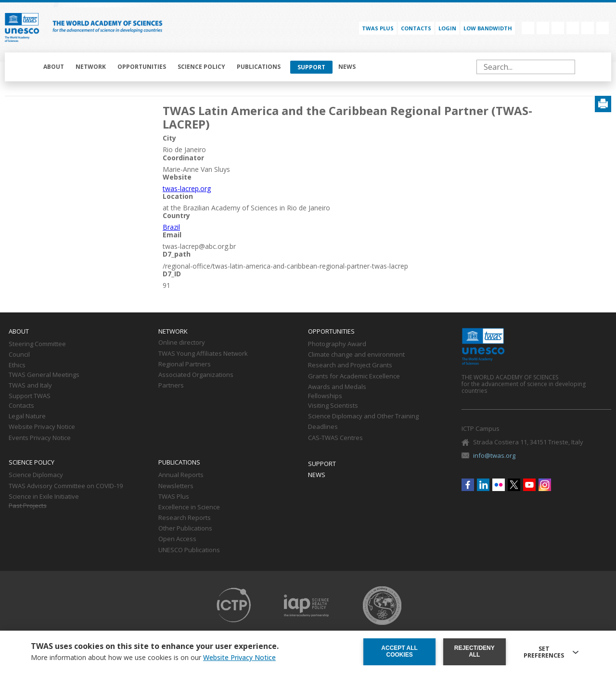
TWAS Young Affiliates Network (203, 354)
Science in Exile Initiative (44, 497)
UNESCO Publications (189, 550)
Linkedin (543, 28)
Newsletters (176, 486)
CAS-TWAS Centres (335, 438)
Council (19, 355)
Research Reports (185, 518)
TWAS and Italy (30, 386)
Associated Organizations (196, 375)
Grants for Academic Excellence (354, 376)
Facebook (528, 28)
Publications (259, 67)
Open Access (177, 539)
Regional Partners (185, 364)
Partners (171, 386)
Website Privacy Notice (42, 427)
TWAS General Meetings (44, 375)
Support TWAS (30, 396)
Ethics (17, 365)
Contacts (416, 28)
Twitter (573, 28)
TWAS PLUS (378, 28)
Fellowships (325, 396)
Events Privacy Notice (40, 438)
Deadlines (323, 427)
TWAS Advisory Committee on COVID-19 (66, 486)
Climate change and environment (356, 355)
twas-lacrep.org (187, 188)
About (54, 67)
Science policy (201, 67)
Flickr (558, 28)
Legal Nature (27, 416)
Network (91, 67)
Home (25, 67)
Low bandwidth (488, 28)
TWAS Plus (174, 497)
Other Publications (185, 529)
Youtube (588, 28)
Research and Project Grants (350, 365)
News (347, 67)
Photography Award (337, 344)
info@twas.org (494, 455)
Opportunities (142, 67)
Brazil (171, 227)
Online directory (182, 343)
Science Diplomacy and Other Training (363, 416)
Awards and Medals (337, 387)
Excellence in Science (189, 507)
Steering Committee (37, 344)
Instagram (603, 28)
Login (447, 28)
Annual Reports (181, 475)
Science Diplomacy (36, 475)
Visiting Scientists (333, 406)
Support (311, 67)
